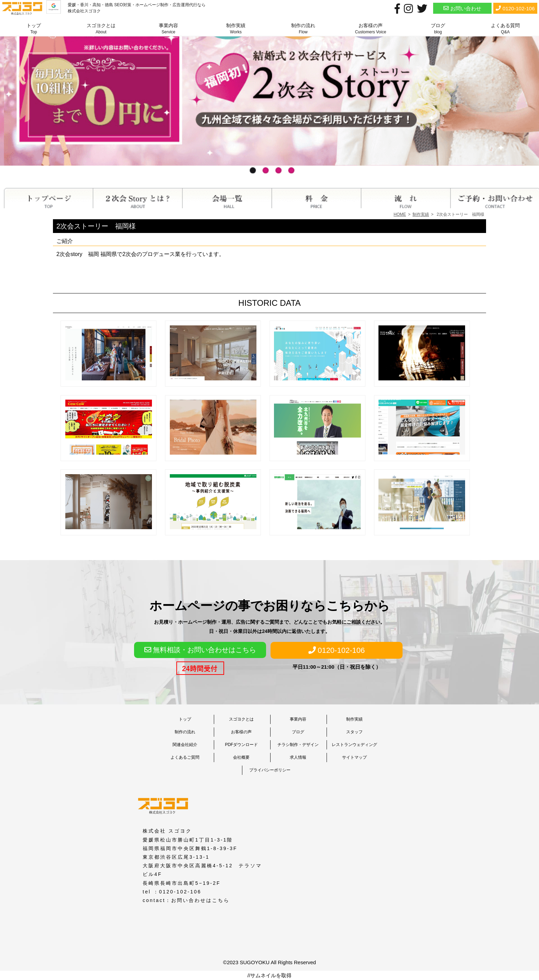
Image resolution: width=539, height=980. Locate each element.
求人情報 (298, 757)
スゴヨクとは (101, 29)
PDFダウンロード (241, 745)
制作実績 (236, 29)
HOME (400, 214)
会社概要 (241, 757)
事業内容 (168, 29)
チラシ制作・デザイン (298, 745)
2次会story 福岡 (78, 254)
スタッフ (354, 732)
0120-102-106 (515, 8)
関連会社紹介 (185, 745)
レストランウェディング (354, 745)
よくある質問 (505, 29)
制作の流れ (303, 29)
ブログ (438, 29)
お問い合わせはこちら (200, 900)
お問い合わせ (462, 8)
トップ (34, 29)
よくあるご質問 (185, 757)
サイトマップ (354, 757)
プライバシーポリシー (270, 770)
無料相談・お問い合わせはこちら (200, 650)
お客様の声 (371, 29)
